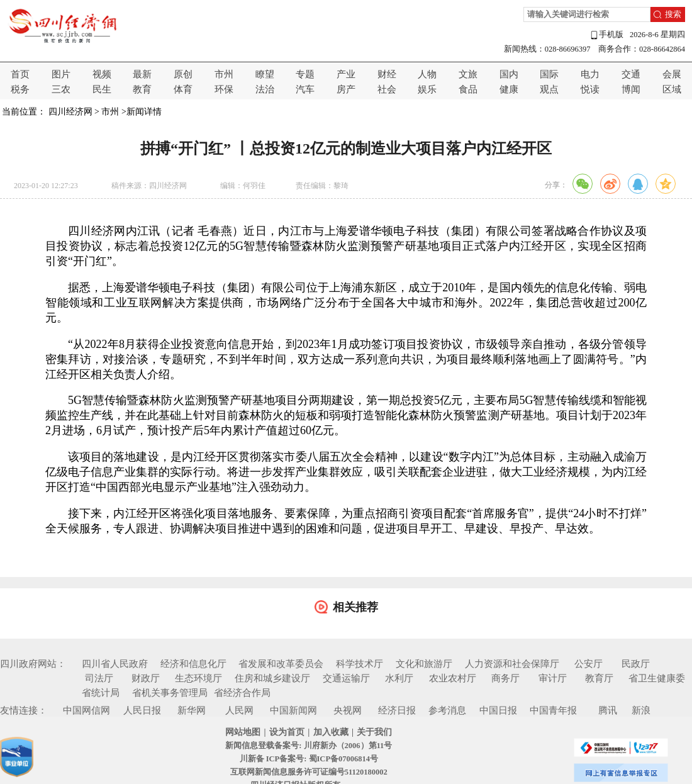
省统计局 (101, 693)
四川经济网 (70, 112)
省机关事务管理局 (170, 693)
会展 (672, 74)
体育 (183, 89)
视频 (102, 74)
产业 (346, 74)
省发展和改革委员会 (281, 664)
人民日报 (142, 710)
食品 (468, 89)
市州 (224, 74)
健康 (509, 89)
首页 (20, 74)
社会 (387, 89)
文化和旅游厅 (424, 664)
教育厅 (599, 678)
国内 (509, 74)
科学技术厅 (360, 664)
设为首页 (287, 732)
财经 (387, 74)
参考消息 (447, 710)
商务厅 (505, 678)
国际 (549, 74)
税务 (20, 89)
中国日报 (498, 710)
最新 (142, 74)
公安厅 (589, 664)
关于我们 (374, 732)
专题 (305, 74)
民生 (102, 89)
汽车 (305, 89)
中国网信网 (87, 710)
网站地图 (243, 732)
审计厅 (553, 678)
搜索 (673, 14)
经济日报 (397, 710)
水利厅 (399, 678)
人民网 (239, 710)
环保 (224, 89)
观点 (549, 89)
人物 (427, 74)
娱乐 (427, 89)
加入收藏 (331, 732)
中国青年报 (553, 710)
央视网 (348, 710)
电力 (590, 74)
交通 (631, 74)
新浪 (641, 710)
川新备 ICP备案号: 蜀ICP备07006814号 (309, 759)
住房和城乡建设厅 (272, 678)
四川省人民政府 (115, 664)
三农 (61, 89)
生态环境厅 (198, 678)
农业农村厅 (453, 678)
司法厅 (99, 678)
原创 (183, 74)
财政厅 (146, 678)
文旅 (468, 74)
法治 (265, 89)
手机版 (606, 35)
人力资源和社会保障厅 (512, 664)
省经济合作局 (242, 693)
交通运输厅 (346, 678)
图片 (61, 74)
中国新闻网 (293, 710)
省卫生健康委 (657, 678)
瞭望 (265, 74)
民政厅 (636, 664)
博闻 (631, 89)
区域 (672, 89)
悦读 (590, 89)
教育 (142, 89)
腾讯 (608, 710)
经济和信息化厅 (193, 664)
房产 (346, 89)
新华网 (192, 710)
